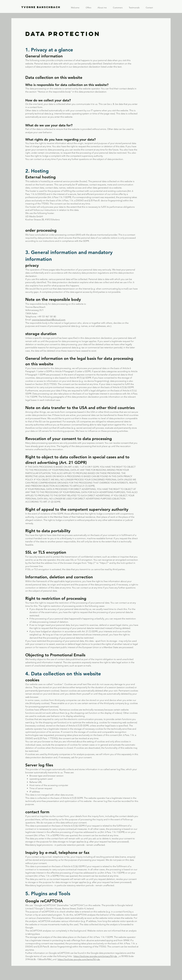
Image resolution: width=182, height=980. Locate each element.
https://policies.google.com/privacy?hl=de (95, 956)
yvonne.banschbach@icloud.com (49, 320)
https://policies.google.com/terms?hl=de (79, 959)
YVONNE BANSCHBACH (41, 7)
